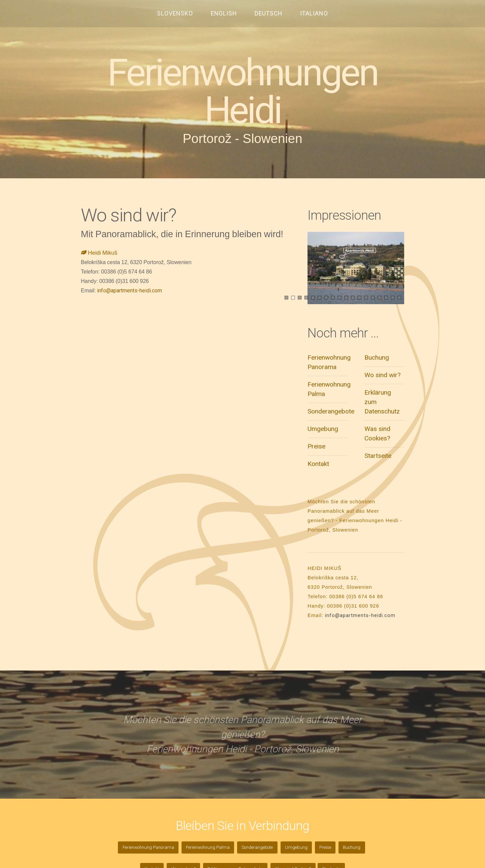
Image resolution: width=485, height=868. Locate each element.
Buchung (377, 357)
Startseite (378, 456)
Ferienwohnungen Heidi (243, 92)
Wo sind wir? (382, 375)
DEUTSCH (268, 13)
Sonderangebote (331, 411)
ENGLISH (224, 13)
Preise (316, 446)
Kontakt (318, 464)
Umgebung (323, 429)
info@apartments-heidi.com (130, 291)
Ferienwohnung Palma (208, 847)
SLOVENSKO (175, 13)
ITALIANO (314, 13)
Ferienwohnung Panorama (148, 847)
